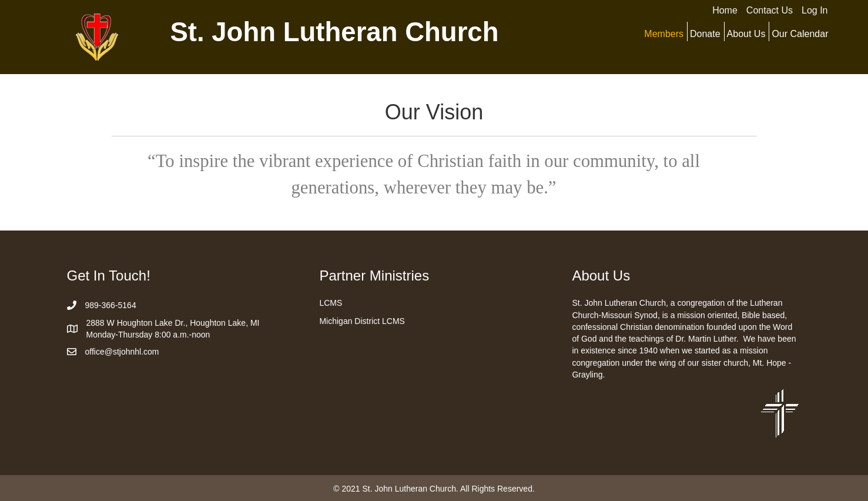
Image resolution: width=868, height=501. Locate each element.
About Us (746, 34)
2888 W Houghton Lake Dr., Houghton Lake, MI (173, 323)
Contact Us (770, 10)
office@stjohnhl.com (122, 352)
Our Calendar (800, 34)
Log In (815, 10)
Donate (705, 34)
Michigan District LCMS (362, 321)
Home (725, 10)
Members (664, 34)
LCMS (331, 303)
